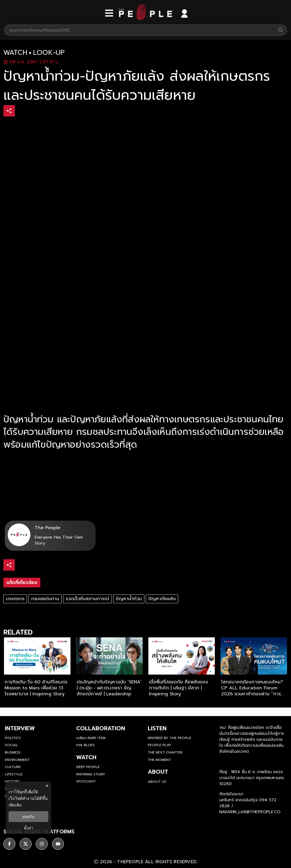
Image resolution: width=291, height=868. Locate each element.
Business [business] (13, 752)
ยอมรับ (28, 817)
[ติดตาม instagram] (42, 844)
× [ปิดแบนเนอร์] (47, 786)
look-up (49, 53)
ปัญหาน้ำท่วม (129, 599)
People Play (160, 745)
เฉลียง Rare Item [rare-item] (91, 738)
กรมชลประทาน (45, 599)
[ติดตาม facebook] (9, 844)
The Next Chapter (165, 752)
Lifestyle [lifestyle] (14, 774)
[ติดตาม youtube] (58, 844)
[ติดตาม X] (26, 844)
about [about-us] (158, 772)
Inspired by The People (170, 738)
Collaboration (101, 728)
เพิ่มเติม (15, 805)
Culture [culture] (13, 767)
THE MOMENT (159, 760)
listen (157, 728)
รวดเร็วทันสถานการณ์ (87, 599)
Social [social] (11, 745)
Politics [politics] (13, 738)
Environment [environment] (17, 760)
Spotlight (86, 781)
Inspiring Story (91, 774)
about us (157, 782)
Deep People (88, 767)
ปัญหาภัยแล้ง (162, 599)
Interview (20, 728)
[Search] (280, 30)
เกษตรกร (15, 599)
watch (15, 53)
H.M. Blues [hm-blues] (85, 745)
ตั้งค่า (29, 828)
